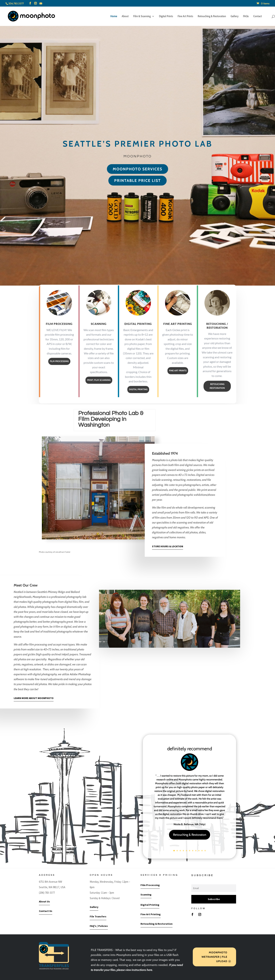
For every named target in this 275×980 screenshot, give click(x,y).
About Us (44, 901)
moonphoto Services (137, 169)
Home (114, 16)
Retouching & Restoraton (190, 835)
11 (205, 851)
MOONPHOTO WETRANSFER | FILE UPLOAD (214, 957)
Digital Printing (138, 334)
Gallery (235, 16)
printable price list (137, 180)
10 (202, 851)
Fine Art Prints (185, 16)
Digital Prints (166, 16)
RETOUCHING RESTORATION (217, 396)
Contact (258, 16)
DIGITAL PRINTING (138, 400)
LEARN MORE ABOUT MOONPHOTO (34, 698)
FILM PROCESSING (59, 372)
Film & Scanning (142, 16)
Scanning (99, 334)
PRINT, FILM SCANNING (99, 390)
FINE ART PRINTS (178, 381)
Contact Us (46, 911)
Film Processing (59, 334)
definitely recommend (190, 749)
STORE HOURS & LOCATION (168, 546)
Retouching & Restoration (212, 16)
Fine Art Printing (178, 334)
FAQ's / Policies (99, 926)
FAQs (246, 16)
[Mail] (41, 3)
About (125, 16)
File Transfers (98, 916)
